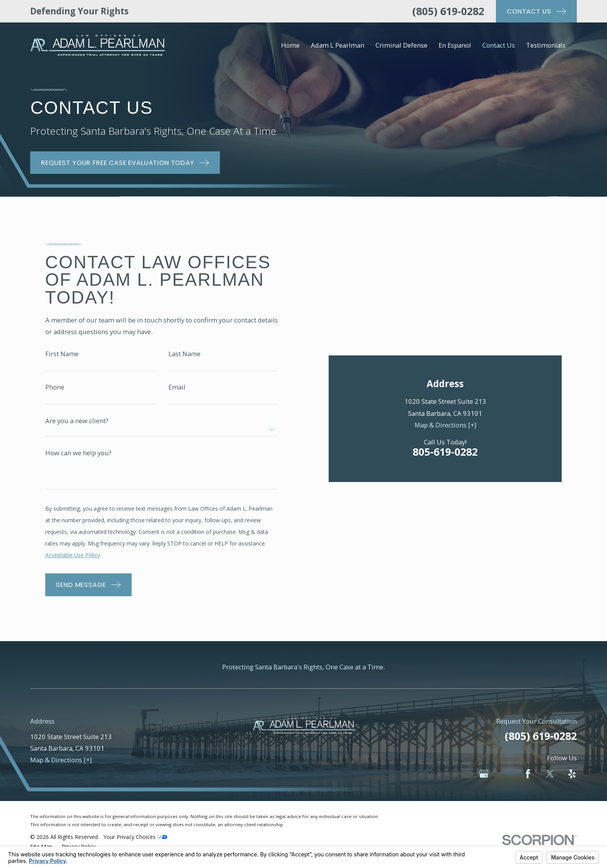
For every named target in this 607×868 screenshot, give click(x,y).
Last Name (184, 356)
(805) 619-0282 (448, 11)
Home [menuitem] (290, 45)
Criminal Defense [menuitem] (401, 45)
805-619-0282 (445, 337)
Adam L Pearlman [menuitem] (338, 45)
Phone (55, 390)
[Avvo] (506, 779)
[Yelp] (572, 779)
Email (177, 390)
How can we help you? (78, 456)
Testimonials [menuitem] (546, 45)
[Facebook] (528, 779)
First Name (62, 356)
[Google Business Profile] (484, 779)
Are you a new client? (77, 424)
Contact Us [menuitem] (499, 45)
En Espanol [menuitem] (455, 45)
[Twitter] (550, 779)
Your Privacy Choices (135, 842)
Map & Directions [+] (445, 311)
